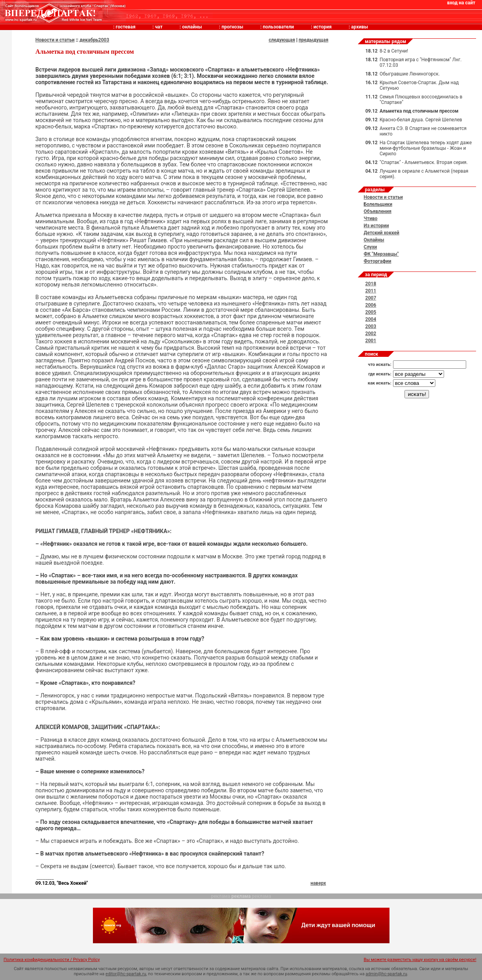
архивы (360, 27)
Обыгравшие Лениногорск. (410, 74)
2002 (371, 334)
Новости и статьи (55, 40)
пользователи (279, 27)
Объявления (378, 211)
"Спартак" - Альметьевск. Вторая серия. (424, 162)
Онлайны (374, 240)
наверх (318, 883)
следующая (282, 40)
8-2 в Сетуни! (394, 51)
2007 (371, 298)
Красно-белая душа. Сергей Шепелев (421, 120)
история (323, 27)
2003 (371, 326)
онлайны (192, 27)
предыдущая (313, 40)
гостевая (126, 27)
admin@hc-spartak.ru (387, 974)
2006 (371, 305)
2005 (371, 312)
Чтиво (371, 219)
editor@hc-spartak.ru (126, 974)
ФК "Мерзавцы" (381, 254)
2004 (371, 319)
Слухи (370, 247)
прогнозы (232, 27)
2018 (371, 284)
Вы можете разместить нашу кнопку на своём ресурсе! (420, 960)
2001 (371, 341)
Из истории (376, 226)
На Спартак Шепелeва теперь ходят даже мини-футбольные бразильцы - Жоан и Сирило (426, 148)
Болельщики (378, 204)
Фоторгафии (378, 261)
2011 (371, 291)
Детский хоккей (382, 233)
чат (159, 27)
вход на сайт (461, 3)
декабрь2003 (94, 40)
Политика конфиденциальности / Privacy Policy (52, 960)
